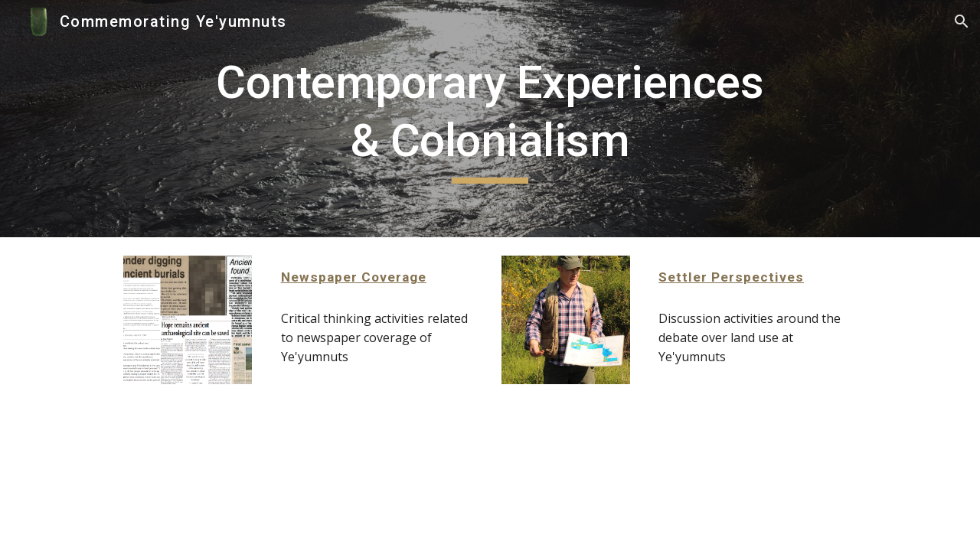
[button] (962, 21)
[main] (490, 118)
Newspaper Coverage (354, 277)
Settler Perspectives (731, 277)
